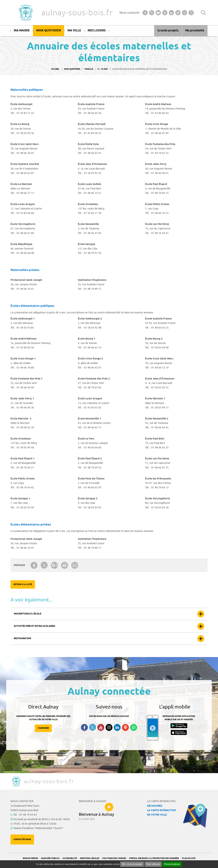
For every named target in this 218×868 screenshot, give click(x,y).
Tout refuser (153, 864)
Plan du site (189, 858)
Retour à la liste (23, 584)
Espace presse (30, 858)
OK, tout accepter (132, 864)
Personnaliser (172, 864)
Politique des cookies (114, 858)
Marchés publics (50, 858)
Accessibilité (70, 858)
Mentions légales (90, 858)
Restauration (22, 639)
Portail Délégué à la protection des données (154, 858)
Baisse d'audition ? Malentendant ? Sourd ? (38, 828)
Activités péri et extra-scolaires (34, 626)
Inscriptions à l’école (27, 614)
